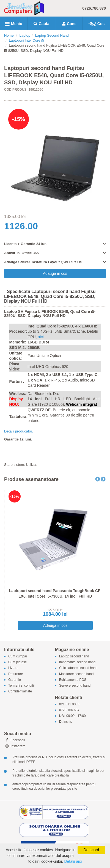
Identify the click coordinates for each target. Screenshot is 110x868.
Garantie (15, 680)
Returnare (16, 674)
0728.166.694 (69, 710)
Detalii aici (73, 861)
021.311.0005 (69, 704)
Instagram (15, 746)
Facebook (15, 740)
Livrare (13, 668)
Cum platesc (17, 662)
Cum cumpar (18, 656)
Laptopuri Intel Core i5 (26, 40)
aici (41, 337)
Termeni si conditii (21, 686)
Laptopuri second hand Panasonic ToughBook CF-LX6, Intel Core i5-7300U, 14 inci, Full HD (55, 593)
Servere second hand (75, 686)
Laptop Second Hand (52, 35)
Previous (98, 479)
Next (103, 479)
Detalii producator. (19, 431)
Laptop (25, 35)
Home (9, 35)
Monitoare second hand (76, 674)
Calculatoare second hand (78, 668)
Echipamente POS (73, 680)
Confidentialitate (20, 692)
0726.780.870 (94, 8)
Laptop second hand (74, 656)
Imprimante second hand (77, 662)
